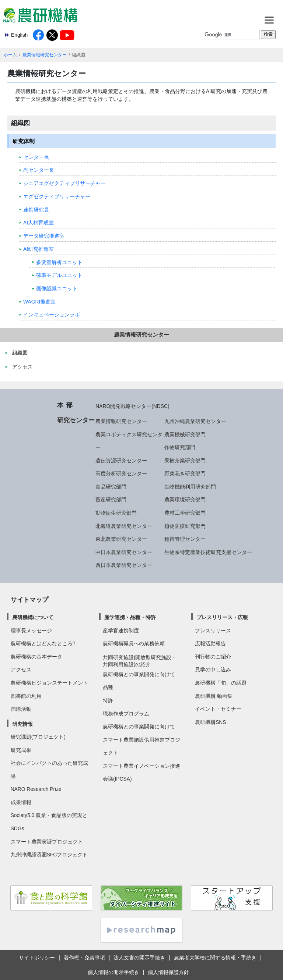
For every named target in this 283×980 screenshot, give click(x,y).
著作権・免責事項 (84, 958)
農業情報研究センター (45, 55)
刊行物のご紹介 (213, 657)
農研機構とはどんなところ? (43, 643)
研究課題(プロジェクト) (38, 737)
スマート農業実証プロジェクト (47, 842)
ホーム (10, 55)
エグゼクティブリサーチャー (57, 196)
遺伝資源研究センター (121, 461)
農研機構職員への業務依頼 (134, 643)
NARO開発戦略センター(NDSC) (132, 406)
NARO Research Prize (36, 789)
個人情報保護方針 (168, 972)
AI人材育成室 (39, 223)
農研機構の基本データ (36, 657)
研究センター (76, 420)
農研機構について (33, 617)
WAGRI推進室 (39, 302)
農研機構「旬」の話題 (221, 683)
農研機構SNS (210, 722)
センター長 (36, 157)
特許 (108, 700)
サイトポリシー (37, 958)
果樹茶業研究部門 (185, 461)
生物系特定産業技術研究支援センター (208, 552)
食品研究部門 (111, 487)
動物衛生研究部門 (116, 513)
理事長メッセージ (31, 631)
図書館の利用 (26, 696)
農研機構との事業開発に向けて (139, 674)
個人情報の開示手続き (113, 972)
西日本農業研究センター (124, 565)
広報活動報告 (210, 643)
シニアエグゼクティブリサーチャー (64, 183)
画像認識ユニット (57, 288)
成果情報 (21, 802)
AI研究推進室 (39, 249)
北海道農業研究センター (124, 526)
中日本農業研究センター (124, 552)
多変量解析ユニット (59, 262)
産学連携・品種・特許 (130, 617)
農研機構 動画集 (214, 696)
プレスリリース (213, 631)
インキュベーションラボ (52, 315)
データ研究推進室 (44, 236)
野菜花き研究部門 (185, 473)
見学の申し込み (213, 670)
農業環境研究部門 (185, 500)
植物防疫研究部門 (185, 526)
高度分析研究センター (121, 473)
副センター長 (39, 170)
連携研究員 (36, 210)
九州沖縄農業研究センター (195, 421)
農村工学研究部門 (185, 513)
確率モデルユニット (59, 275)
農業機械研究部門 (185, 434)
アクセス (21, 670)
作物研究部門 (180, 447)
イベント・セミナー (218, 709)
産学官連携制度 (121, 631)
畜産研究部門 (111, 500)
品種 (108, 687)
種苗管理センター (185, 539)
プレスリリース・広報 (222, 617)
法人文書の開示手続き (139, 958)
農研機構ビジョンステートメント (49, 683)
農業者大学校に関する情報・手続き (215, 958)
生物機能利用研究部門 (190, 487)
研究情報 (22, 724)
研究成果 (21, 750)
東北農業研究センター (121, 539)
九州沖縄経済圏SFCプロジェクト (49, 855)
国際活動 (21, 709)
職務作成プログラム (126, 714)
